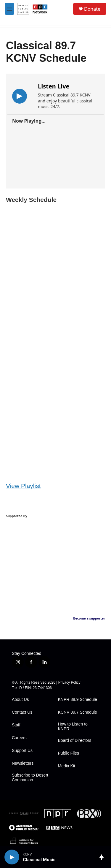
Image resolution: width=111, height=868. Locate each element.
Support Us (22, 751)
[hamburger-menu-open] (9, 9)
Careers (19, 738)
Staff (16, 725)
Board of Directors (75, 741)
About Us (20, 700)
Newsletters (23, 763)
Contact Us (22, 712)
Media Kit (67, 766)
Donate (92, 9)
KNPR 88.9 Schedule (78, 700)
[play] (12, 857)
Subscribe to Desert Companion (30, 778)
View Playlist (23, 486)
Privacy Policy (69, 682)
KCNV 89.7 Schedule (78, 712)
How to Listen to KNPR (73, 727)
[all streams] (103, 857)
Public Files (69, 753)
